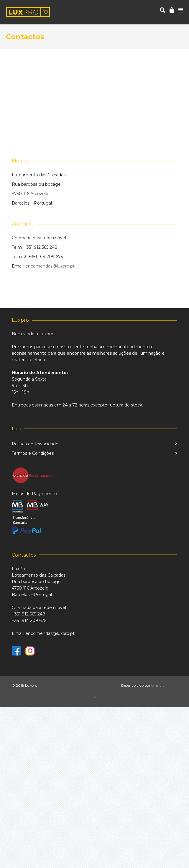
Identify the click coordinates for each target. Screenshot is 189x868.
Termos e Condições (33, 453)
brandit (158, 685)
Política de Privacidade (35, 444)
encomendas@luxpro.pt (50, 266)
